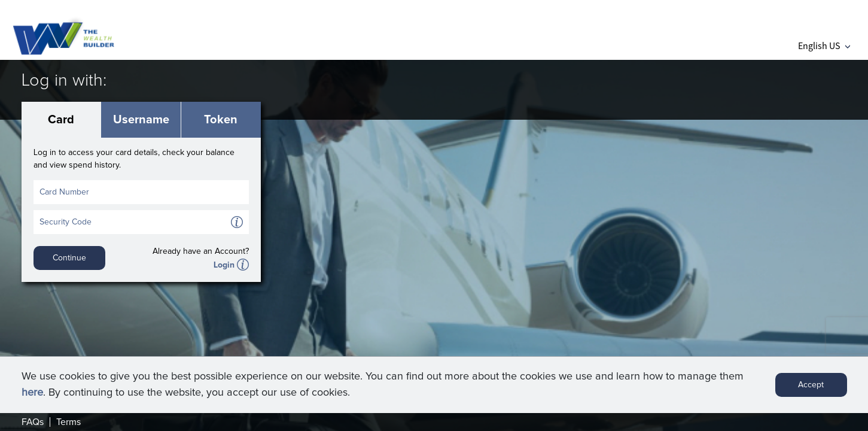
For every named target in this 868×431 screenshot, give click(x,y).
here (32, 393)
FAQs (33, 422)
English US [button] (824, 45)
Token (221, 120)
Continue (69, 258)
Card (61, 120)
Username (141, 120)
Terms (68, 422)
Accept (811, 385)
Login (224, 265)
